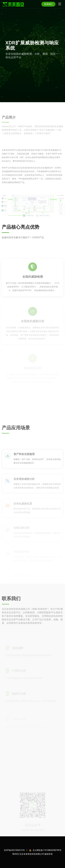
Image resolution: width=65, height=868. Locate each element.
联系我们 (48, 4)
